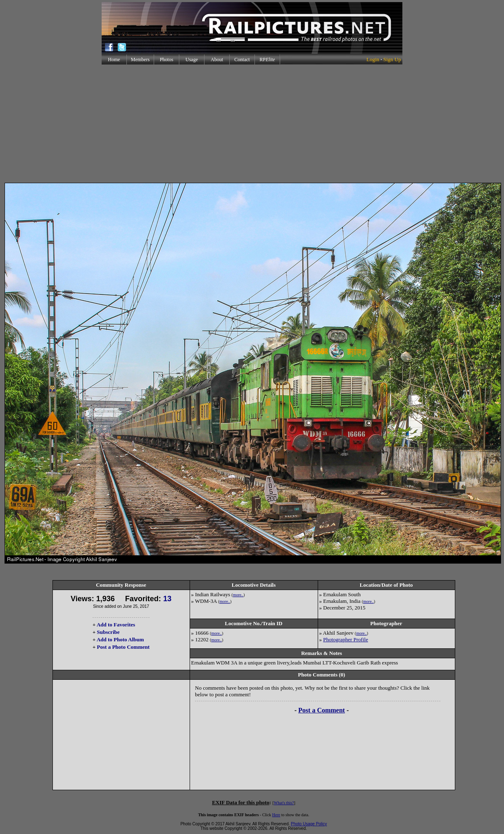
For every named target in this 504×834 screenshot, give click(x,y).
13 (167, 599)
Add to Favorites (116, 625)
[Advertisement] (252, 124)
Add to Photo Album (120, 639)
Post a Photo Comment (123, 647)
